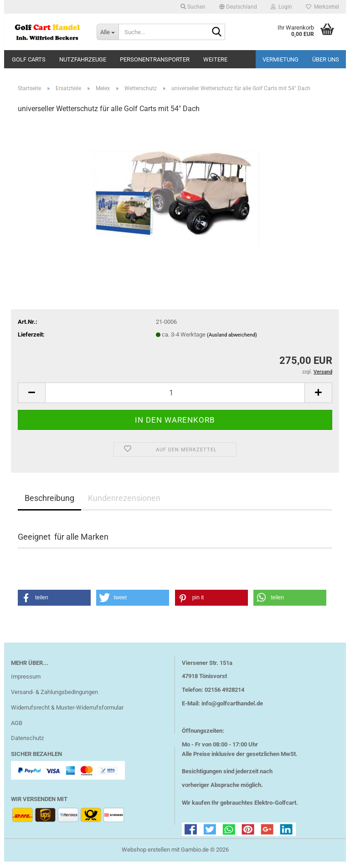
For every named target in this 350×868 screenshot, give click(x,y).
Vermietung (281, 59)
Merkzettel (322, 7)
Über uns (326, 59)
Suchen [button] (193, 7)
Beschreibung (49, 504)
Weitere (215, 59)
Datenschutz (27, 745)
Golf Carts (29, 59)
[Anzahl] (175, 399)
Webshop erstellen (146, 856)
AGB (17, 729)
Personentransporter (155, 59)
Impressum (26, 683)
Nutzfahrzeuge (83, 59)
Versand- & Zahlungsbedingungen (54, 698)
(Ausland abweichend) (232, 341)
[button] (238, 7)
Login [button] (281, 7)
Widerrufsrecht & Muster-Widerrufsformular (67, 714)
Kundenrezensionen (124, 504)
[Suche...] (108, 32)
